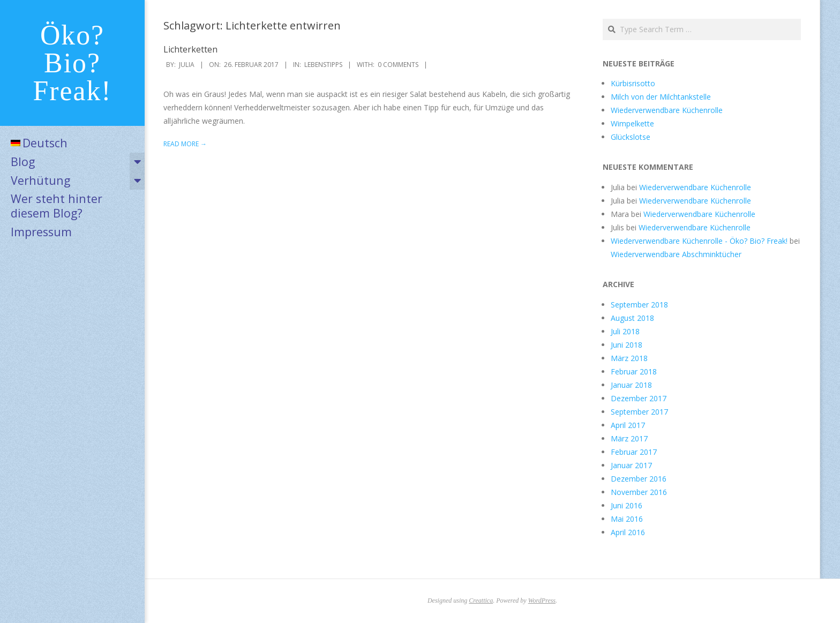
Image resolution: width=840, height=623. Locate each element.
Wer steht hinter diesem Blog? (57, 206)
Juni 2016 (627, 505)
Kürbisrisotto (633, 83)
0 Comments (398, 65)
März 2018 (629, 358)
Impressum (41, 232)
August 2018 (632, 318)
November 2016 (639, 492)
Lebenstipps (323, 65)
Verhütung (40, 180)
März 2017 (629, 438)
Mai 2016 (627, 519)
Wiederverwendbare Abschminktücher (676, 254)
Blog (23, 162)
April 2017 (628, 425)
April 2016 (628, 532)
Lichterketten (190, 49)
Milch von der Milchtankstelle (661, 97)
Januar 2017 (631, 465)
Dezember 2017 (639, 398)
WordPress (542, 601)
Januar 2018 (631, 385)
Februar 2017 (634, 452)
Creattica (481, 601)
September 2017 (639, 412)
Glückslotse (631, 137)
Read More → (185, 144)
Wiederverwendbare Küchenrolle (667, 110)
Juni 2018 (627, 345)
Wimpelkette (632, 123)
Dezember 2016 (639, 479)
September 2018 (639, 305)
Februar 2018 (634, 371)
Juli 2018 (625, 331)
